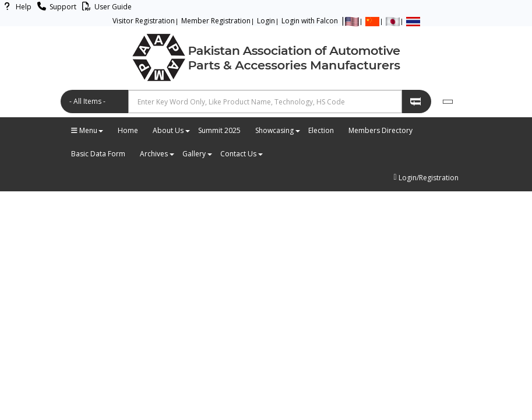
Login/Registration (426, 178)
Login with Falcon (310, 21)
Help (16, 7)
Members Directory (380, 130)
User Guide (105, 7)
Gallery (197, 154)
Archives (157, 154)
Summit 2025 (219, 130)
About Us (171, 130)
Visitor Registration (144, 21)
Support (55, 7)
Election (321, 130)
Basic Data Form (98, 154)
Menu (87, 130)
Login (266, 21)
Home (128, 130)
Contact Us (241, 154)
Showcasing (277, 130)
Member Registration (216, 21)
